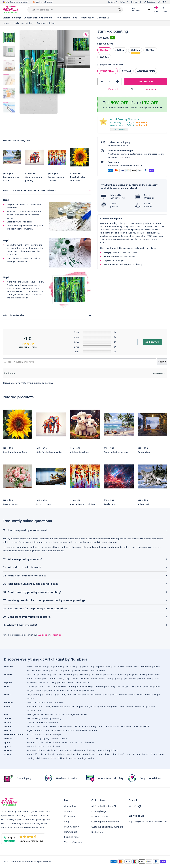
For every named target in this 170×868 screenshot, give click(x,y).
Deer (86, 667)
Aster (40, 706)
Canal (37, 726)
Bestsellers (97, 832)
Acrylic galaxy (111, 504)
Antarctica (31, 734)
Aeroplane (31, 750)
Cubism (30, 722)
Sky (71, 742)
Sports (7, 746)
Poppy (146, 706)
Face (108, 667)
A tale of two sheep (80, 452)
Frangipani (90, 706)
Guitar (129, 667)
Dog (92, 667)
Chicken (40, 687)
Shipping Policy (72, 837)
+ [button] (118, 82)
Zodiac (91, 758)
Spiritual (62, 758)
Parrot (139, 687)
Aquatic (8, 683)
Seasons (8, 738)
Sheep (94, 679)
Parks (107, 695)
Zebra (156, 679)
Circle (73, 667)
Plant (78, 726)
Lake (60, 726)
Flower (121, 667)
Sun (83, 742)
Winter (64, 738)
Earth (40, 742)
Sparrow (78, 691)
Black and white (57, 754)
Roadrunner (59, 691)
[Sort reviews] (159, 373)
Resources (87, 18)
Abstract (8, 667)
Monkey (60, 679)
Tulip (40, 710)
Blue (50, 667)
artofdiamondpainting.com (17, 2)
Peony (138, 706)
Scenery (92, 726)
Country (62, 695)
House (86, 695)
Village (157, 695)
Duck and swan (60, 687)
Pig (67, 679)
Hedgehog (133, 675)
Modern (8, 722)
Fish (114, 667)
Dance (46, 730)
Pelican (158, 687)
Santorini (123, 695)
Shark (71, 683)
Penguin (30, 691)
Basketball (31, 746)
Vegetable (74, 714)
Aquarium (31, 683)
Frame (101, 65)
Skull (38, 758)
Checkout (151, 89)
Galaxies (49, 742)
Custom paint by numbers (105, 822)
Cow (54, 675)
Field (70, 695)
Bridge (29, 695)
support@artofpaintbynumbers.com (148, 822)
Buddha (76, 754)
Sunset (86, 671)
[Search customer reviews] (79, 362)
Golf (58, 746)
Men (59, 730)
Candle (85, 754)
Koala (158, 675)
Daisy (64, 706)
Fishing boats (80, 750)
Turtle (78, 683)
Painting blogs (99, 811)
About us (69, 811)
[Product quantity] (110, 82)
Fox (92, 675)
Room (114, 695)
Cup (100, 754)
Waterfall (144, 726)
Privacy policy (72, 827)
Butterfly (58, 667)
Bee (28, 718)
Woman (101, 671)
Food (7, 714)
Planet (65, 742)
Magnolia (113, 706)
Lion (28, 671)
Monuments (97, 695)
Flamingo (73, 687)
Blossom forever (11, 504)
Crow (48, 687)
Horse (137, 667)
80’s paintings (41, 754)
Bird (45, 667)
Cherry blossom (52, 706)
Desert (45, 726)
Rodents (85, 679)
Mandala (137, 754)
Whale (86, 683)
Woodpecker (89, 691)
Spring (46, 738)
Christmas (40, 703)
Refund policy (71, 832)
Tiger (125, 679)
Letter (128, 754)
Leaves (157, 667)
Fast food (50, 714)
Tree (93, 671)
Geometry (41, 722)
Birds (6, 687)
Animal (30, 667)
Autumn (30, 738)
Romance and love (78, 730)
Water (84, 714)
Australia (48, 734)
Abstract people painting (82, 504)
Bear (29, 675)
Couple (37, 730)
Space (7, 742)
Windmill (30, 699)
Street (140, 695)
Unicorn (133, 679)
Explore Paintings (12, 18)
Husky (150, 675)
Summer (55, 738)
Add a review (152, 342)
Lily (98, 706)
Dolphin (41, 683)
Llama (52, 679)
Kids (53, 730)
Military (92, 750)
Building (38, 695)
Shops (132, 695)
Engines (69, 750)
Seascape (103, 726)
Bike (49, 750)
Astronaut (31, 742)
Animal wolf (143, 504)
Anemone (31, 706)
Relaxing (30, 758)
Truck (115, 750)
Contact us (70, 806)
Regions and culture (14, 734)
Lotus (104, 706)
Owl (61, 671)
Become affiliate (100, 817)
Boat (55, 750)
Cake (41, 714)
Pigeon (49, 691)
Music (46, 671)
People (7, 730)
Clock (93, 754)
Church (47, 695)
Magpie (126, 687)
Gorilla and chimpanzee (115, 675)
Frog (54, 683)
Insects (8, 718)
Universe (90, 742)
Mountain (37, 671)
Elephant (100, 667)
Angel (29, 730)
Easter (50, 703)
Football (50, 746)
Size (99, 44)
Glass (106, 754)
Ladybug (57, 718)
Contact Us (103, 18)
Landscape (146, 667)
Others (7, 754)
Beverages (31, 714)
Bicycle (41, 750)
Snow (112, 726)
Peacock (148, 687)
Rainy (39, 738)
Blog (75, 18)
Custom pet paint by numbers (107, 827)
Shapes (77, 671)
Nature (54, 671)
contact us (56, 635)
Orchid (122, 706)
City (79, 667)
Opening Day (144, 452)
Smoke (46, 758)
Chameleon (44, 675)
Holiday (114, 754)
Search (162, 362)
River (84, 726)
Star (77, 742)
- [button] (102, 82)
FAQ (66, 822)
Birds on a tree (43, 504)
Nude (65, 730)
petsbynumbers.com (44, 2)
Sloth (101, 679)
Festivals (8, 703)
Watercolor (53, 722)
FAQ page (42, 635)
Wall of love (64, 18)
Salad (65, 714)
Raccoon (75, 679)
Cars (61, 750)
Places (7, 695)
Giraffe (99, 675)
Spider (109, 679)
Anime (30, 754)
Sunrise (120, 726)
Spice (53, 758)
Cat (66, 667)
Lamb (29, 679)
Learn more (124, 157)
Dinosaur (68, 675)
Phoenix (40, 691)
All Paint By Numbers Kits (104, 806)
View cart (113, 89)
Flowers (8, 706)
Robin (69, 691)
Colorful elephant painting (49, 452)
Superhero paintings (77, 758)
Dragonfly (47, 718)
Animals (8, 675)
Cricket (41, 746)
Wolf (149, 679)
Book (68, 754)
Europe (58, 734)
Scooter (101, 750)
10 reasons (70, 817)
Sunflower (31, 710)
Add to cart (146, 81)
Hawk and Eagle (87, 687)
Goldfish (62, 683)
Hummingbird (103, 687)
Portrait (68, 671)
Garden (78, 695)
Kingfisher (116, 687)
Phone (154, 754)
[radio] (104, 50)
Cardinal (30, 687)
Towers (148, 695)
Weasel (142, 679)
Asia (40, 734)
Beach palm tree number (116, 452)
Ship (109, 750)
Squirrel (117, 679)
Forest (53, 726)
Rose (153, 706)
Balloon (30, 703)
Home (6, 23)
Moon (57, 742)
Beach (38, 667)
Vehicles (8, 750)
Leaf (122, 754)
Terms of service (73, 843)
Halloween (60, 703)
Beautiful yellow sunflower (15, 452)
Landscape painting (23, 23)
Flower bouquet (76, 706)
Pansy (130, 706)
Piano (161, 754)
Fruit (58, 714)
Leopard (38, 679)
